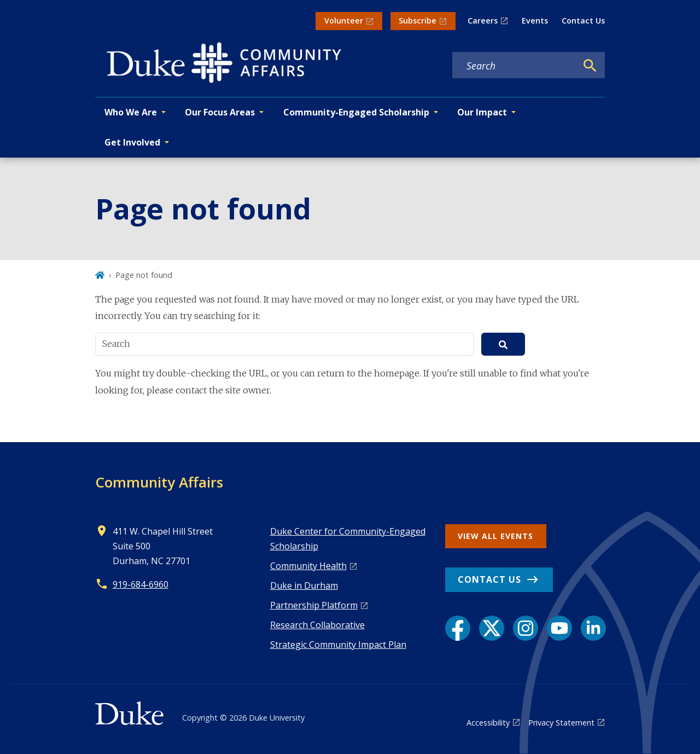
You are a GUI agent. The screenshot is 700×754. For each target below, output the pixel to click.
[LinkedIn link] (593, 628)
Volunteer (344, 21)
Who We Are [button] (131, 112)
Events (535, 21)
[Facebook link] (458, 628)
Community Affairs (159, 482)
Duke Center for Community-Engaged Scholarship (348, 539)
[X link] (492, 628)
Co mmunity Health (308, 566)
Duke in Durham (304, 585)
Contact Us (583, 21)
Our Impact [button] (482, 112)
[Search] (590, 66)
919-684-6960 (141, 584)
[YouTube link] (559, 628)
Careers (483, 21)
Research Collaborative (317, 625)
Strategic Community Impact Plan (338, 645)
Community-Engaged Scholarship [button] (356, 112)
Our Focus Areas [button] (220, 112)
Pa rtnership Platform (314, 605)
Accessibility (488, 723)
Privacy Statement (561, 723)
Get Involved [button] (132, 142)
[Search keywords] (515, 66)
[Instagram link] (526, 628)
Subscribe (418, 21)
